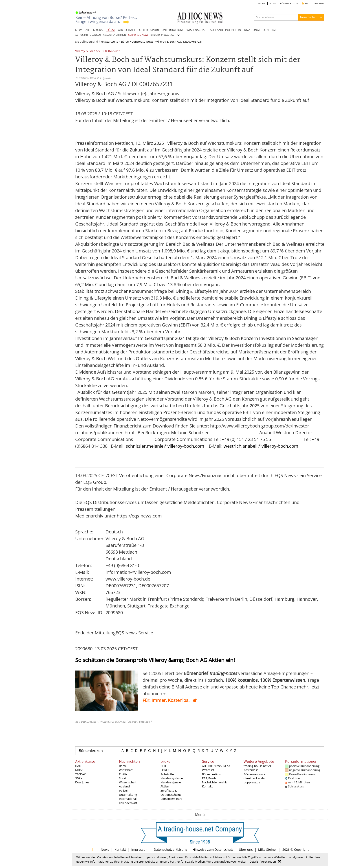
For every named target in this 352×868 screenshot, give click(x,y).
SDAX (79, 778)
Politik (123, 774)
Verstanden (268, 861)
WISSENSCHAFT (197, 30)
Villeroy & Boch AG (87, 51)
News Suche (308, 17)
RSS (305, 3)
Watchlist (208, 770)
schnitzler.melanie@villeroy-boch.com (165, 446)
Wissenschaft (128, 782)
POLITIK (143, 30)
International (128, 799)
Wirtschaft (126, 770)
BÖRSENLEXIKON (289, 3)
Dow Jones (82, 782)
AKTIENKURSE (95, 30)
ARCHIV (262, 3)
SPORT (155, 30)
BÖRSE (111, 30)
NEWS (79, 30)
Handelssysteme (172, 778)
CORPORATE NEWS (138, 35)
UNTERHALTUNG (173, 30)
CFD (163, 766)
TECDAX (80, 774)
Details (254, 861)
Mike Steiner (268, 849)
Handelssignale (171, 782)
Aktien (165, 786)
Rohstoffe (167, 774)
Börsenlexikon (91, 751)
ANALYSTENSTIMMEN (114, 35)
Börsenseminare (171, 799)
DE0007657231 (111, 51)
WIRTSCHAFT (126, 30)
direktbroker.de (254, 778)
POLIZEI (230, 30)
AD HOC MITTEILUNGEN (88, 35)
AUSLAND (216, 30)
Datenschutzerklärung (170, 849)
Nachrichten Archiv (215, 782)
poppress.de (252, 782)
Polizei (123, 791)
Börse (125, 42)
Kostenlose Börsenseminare (254, 772)
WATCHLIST (318, 3)
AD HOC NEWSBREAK (216, 766)
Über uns (246, 849)
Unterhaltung (128, 795)
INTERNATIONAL (249, 30)
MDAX (79, 770)
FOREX (165, 770)
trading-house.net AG (258, 766)
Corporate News (142, 42)
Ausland (124, 786)
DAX (78, 766)
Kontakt (207, 786)
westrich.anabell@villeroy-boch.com (261, 446)
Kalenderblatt (128, 803)
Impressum (140, 849)
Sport (123, 778)
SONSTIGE (269, 30)
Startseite (112, 42)
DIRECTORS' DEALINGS (162, 35)
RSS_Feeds (209, 778)
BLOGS (273, 3)
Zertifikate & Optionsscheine (171, 793)
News (105, 849)
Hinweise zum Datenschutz (213, 849)
